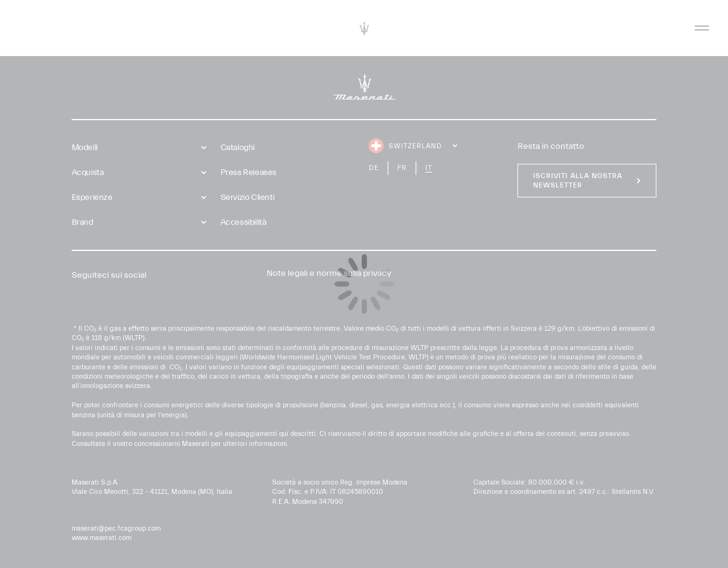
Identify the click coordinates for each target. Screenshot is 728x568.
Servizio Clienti (248, 197)
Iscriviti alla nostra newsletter (578, 181)
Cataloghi (238, 148)
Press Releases (248, 173)
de (374, 168)
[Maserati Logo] (364, 28)
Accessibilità (243, 222)
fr (402, 168)
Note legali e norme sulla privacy (329, 273)
